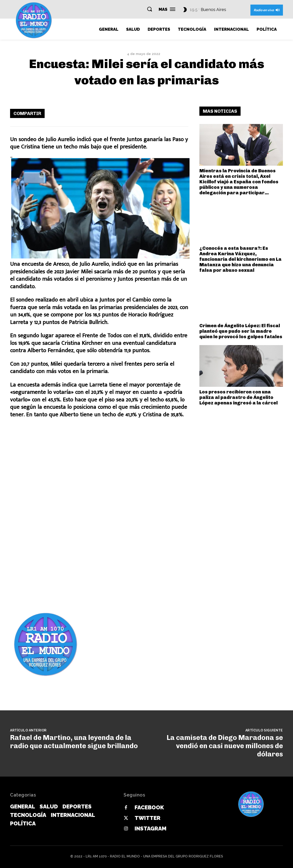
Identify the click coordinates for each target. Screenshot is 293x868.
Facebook (149, 807)
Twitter (148, 818)
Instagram (151, 828)
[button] (149, 9)
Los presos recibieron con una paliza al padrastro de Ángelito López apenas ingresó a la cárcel (239, 397)
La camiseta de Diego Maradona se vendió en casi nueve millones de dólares (225, 746)
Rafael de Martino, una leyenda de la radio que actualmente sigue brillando (74, 742)
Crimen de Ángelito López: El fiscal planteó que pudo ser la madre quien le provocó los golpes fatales (241, 331)
